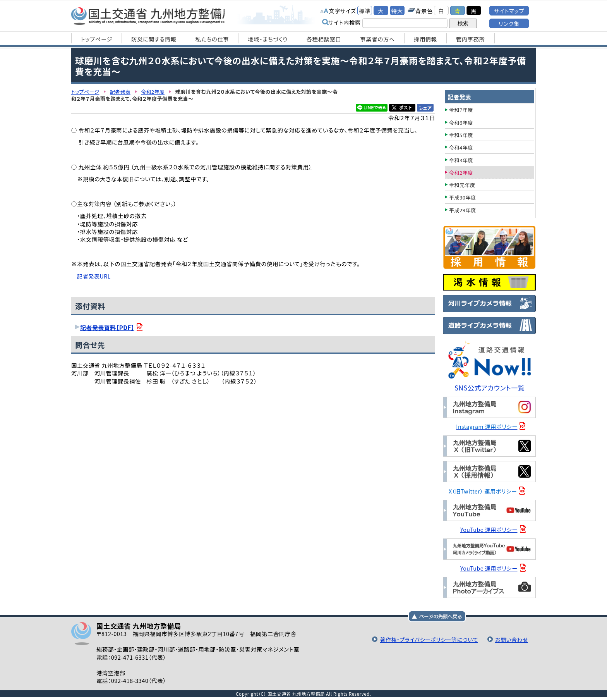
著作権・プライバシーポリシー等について (426, 639)
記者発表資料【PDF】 (108, 327)
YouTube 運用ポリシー (490, 529)
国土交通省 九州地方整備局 (153, 15)
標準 (365, 11)
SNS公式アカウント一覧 (490, 388)
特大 (397, 11)
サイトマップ (509, 11)
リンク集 (509, 23)
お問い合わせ (511, 639)
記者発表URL (94, 276)
